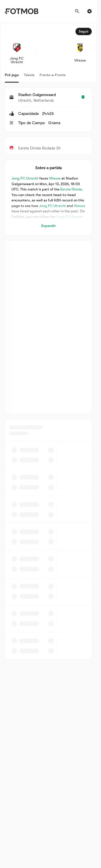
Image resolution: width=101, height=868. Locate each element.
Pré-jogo (12, 75)
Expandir (49, 226)
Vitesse (55, 178)
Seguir (84, 31)
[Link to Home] (21, 11)
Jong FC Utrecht (25, 178)
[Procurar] (77, 11)
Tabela (29, 75)
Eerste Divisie (71, 189)
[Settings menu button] (89, 11)
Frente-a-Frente (53, 75)
